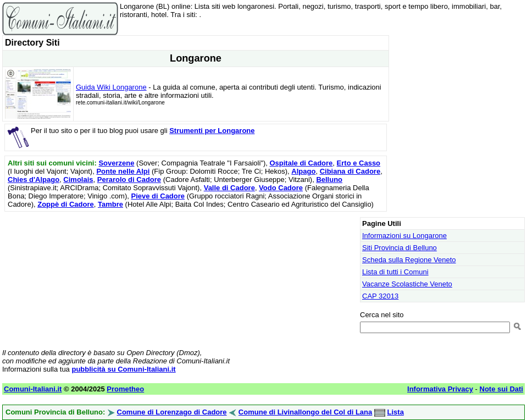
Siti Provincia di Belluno (400, 248)
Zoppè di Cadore (66, 204)
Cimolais (78, 179)
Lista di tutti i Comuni (395, 272)
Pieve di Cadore (158, 196)
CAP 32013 (380, 296)
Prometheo (125, 389)
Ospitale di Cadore (301, 163)
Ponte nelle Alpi (123, 171)
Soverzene (116, 163)
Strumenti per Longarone (212, 131)
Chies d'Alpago (34, 179)
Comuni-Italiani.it (33, 389)
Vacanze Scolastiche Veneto (407, 284)
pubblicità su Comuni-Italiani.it (123, 369)
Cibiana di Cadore (350, 171)
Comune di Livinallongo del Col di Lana (305, 412)
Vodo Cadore (281, 188)
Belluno (329, 179)
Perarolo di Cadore (129, 179)
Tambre (110, 204)
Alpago (303, 171)
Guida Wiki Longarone (111, 87)
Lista (396, 412)
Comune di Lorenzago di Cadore (172, 412)
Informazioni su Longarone (404, 236)
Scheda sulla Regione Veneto (409, 260)
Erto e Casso (359, 163)
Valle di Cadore (229, 188)
